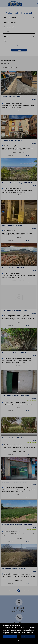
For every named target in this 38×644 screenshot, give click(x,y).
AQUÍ (11, 631)
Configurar (19, 641)
